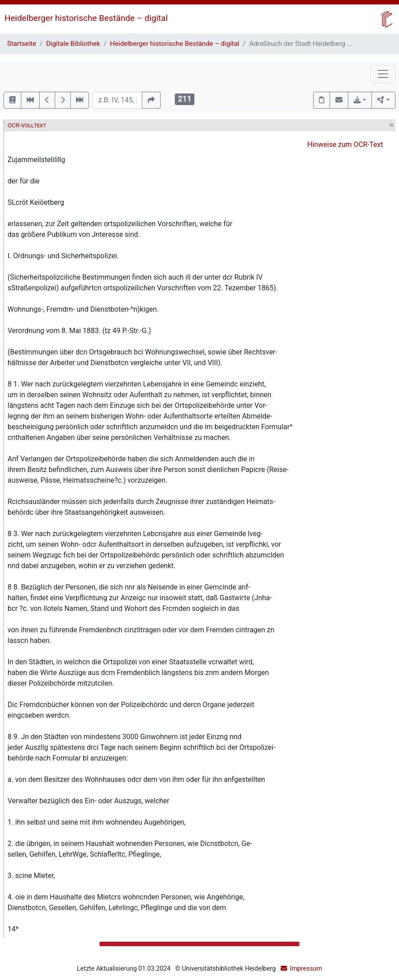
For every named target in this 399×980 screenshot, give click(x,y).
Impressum (306, 969)
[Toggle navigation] (383, 74)
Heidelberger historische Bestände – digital (86, 18)
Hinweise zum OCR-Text (345, 144)
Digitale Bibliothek (73, 44)
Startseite (22, 44)
